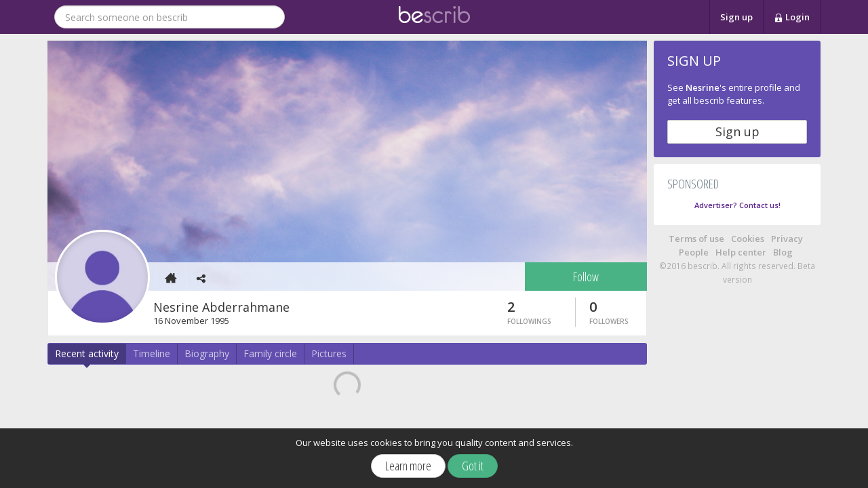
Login (792, 18)
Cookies (748, 239)
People (694, 252)
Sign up (736, 17)
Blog (783, 252)
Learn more (408, 466)
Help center (741, 252)
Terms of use (696, 239)
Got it (473, 466)
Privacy (787, 239)
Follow (586, 277)
